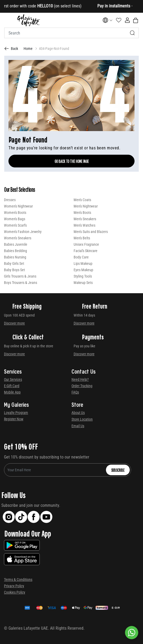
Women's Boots (15, 213)
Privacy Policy (14, 586)
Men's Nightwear (86, 206)
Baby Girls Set (14, 263)
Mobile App (12, 392)
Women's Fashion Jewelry (23, 232)
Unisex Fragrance (86, 244)
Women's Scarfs (15, 225)
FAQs (75, 392)
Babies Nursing (15, 257)
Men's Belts (82, 238)
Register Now (14, 419)
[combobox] (71, 33)
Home (28, 49)
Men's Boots (82, 213)
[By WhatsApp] (132, 633)
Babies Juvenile (16, 244)
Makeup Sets (83, 283)
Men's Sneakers (85, 219)
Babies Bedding (15, 251)
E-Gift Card (12, 386)
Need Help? (80, 379)
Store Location (82, 419)
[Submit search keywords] (132, 33)
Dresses (10, 200)
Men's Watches (84, 225)
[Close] (125, 7)
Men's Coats (82, 200)
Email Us (78, 426)
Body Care (81, 257)
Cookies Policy (15, 592)
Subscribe (118, 470)
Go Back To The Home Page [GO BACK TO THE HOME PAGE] (72, 161)
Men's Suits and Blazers (91, 232)
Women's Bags (15, 219)
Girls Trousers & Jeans (20, 276)
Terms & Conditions (18, 580)
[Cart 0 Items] (136, 20)
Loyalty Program (16, 413)
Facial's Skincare (86, 251)
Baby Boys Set (14, 270)
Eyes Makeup (83, 270)
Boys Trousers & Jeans (21, 283)
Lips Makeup (83, 263)
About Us (78, 413)
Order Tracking (82, 386)
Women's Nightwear (18, 206)
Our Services (13, 379)
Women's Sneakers (18, 238)
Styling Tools (83, 276)
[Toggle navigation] (8, 20)
